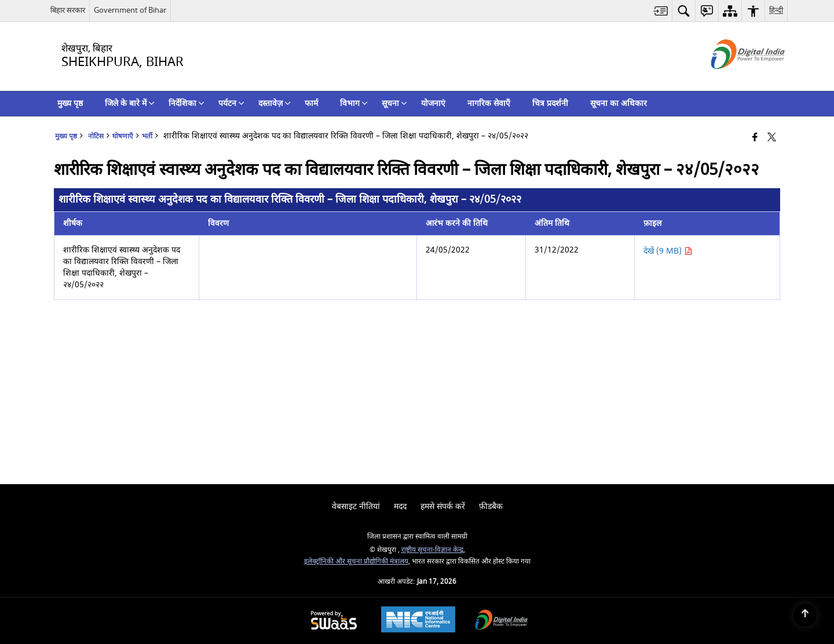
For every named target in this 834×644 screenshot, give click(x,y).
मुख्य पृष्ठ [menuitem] (70, 103)
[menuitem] (661, 11)
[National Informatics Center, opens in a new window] (418, 621)
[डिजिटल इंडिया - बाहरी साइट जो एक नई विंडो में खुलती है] (734, 79)
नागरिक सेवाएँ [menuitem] (489, 103)
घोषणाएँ (123, 136)
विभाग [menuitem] (354, 103)
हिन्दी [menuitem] (776, 10)
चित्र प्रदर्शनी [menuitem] (550, 103)
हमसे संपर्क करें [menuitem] (443, 506)
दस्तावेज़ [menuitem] (275, 103)
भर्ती (147, 136)
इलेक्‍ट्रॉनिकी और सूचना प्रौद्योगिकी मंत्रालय (356, 561)
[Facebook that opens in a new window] (755, 138)
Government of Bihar (130, 10)
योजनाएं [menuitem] (433, 103)
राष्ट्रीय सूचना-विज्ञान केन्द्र (432, 550)
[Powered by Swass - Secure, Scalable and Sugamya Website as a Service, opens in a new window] (334, 621)
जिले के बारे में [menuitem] (130, 103)
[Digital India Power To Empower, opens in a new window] (502, 621)
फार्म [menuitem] (311, 103)
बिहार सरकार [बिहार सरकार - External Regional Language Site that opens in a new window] (68, 10)
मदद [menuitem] (400, 506)
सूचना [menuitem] (394, 103)
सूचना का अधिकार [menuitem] (619, 103)
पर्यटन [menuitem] (231, 103)
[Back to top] (805, 615)
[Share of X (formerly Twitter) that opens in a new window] (772, 138)
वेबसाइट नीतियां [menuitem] (356, 506)
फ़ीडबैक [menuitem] (491, 506)
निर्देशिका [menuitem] (186, 103)
